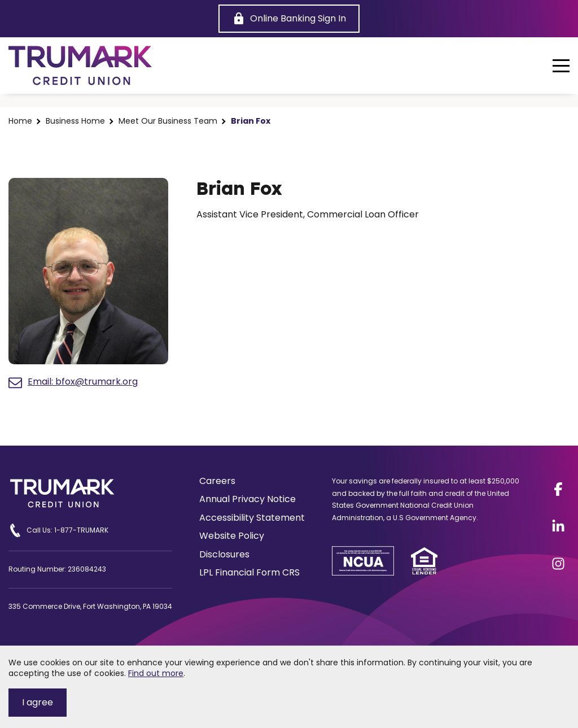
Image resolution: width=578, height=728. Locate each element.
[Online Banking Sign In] (289, 19)
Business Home (75, 121)
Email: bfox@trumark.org (73, 382)
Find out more (156, 673)
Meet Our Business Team (168, 121)
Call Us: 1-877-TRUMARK (58, 530)
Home (20, 121)
